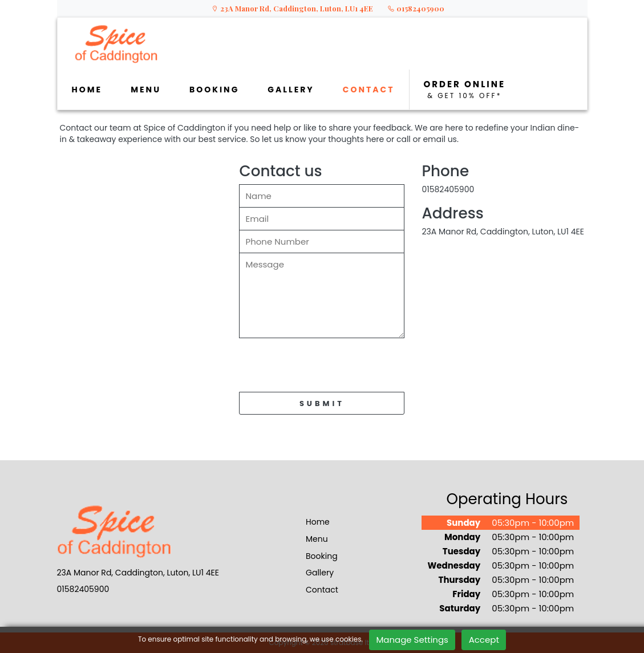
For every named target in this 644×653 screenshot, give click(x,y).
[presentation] (326, 368)
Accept (484, 640)
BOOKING (214, 90)
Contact (322, 590)
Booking (322, 556)
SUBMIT (322, 403)
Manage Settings (412, 640)
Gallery (320, 573)
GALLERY (291, 90)
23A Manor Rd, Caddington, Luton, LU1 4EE (292, 8)
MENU (146, 90)
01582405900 (416, 8)
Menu (317, 539)
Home (318, 522)
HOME (87, 90)
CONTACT (369, 90)
